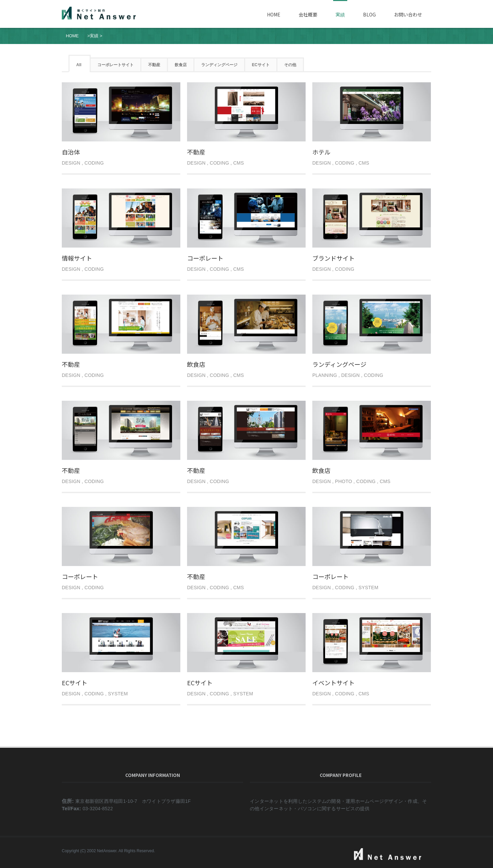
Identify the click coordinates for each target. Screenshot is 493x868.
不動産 (154, 65)
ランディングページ (219, 65)
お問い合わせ (408, 14)
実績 (340, 14)
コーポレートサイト (116, 65)
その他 (290, 65)
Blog (369, 14)
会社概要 (308, 14)
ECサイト (261, 65)
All (79, 65)
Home (274, 14)
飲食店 (181, 65)
